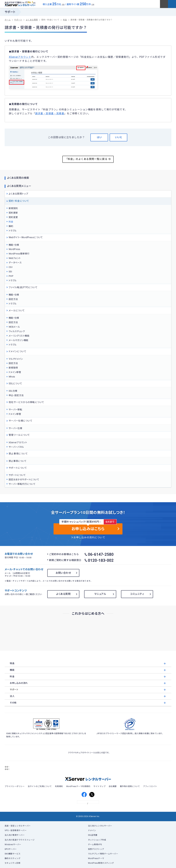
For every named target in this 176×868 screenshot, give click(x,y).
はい (99, 137)
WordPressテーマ (96, 858)
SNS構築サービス (13, 854)
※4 (93, 4)
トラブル (13, 231)
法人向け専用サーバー (15, 835)
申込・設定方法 (16, 395)
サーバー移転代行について (22, 484)
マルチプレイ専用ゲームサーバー (103, 854)
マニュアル (100, 594)
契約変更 (13, 217)
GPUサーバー (11, 849)
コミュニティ (137, 594)
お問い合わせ (63, 573)
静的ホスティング (13, 858)
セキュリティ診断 (13, 863)
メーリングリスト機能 (19, 336)
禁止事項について (18, 461)
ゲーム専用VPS (95, 845)
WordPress (14, 249)
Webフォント (15, 258)
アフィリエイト (150, 786)
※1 (34, 3)
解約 (11, 226)
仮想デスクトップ (96, 849)
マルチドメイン (16, 359)
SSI (10, 272)
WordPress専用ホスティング (101, 863)
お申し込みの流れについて (89, 538)
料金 (11, 222)
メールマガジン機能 (19, 340)
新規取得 (13, 368)
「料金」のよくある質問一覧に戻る (88, 159)
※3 (63, 4)
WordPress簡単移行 (19, 254)
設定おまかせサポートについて (24, 480)
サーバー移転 (15, 410)
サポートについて (17, 475)
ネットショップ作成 (97, 840)
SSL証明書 (93, 835)
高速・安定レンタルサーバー (18, 826)
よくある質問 (63, 594)
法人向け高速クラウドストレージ (20, 840)
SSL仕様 (13, 391)
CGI (11, 267)
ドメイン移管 (15, 372)
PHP (11, 276)
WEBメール (14, 327)
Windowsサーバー (13, 845)
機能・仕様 (14, 245)
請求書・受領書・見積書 (50, 114)
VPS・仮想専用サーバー (16, 830)
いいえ (118, 137)
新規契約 (13, 208)
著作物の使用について (130, 786)
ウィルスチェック (17, 331)
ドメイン (92, 830)
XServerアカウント (20, 57)
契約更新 (13, 213)
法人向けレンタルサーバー (100, 826)
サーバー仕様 (15, 428)
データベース (15, 263)
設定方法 (13, 299)
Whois (12, 377)
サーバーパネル (16, 447)
